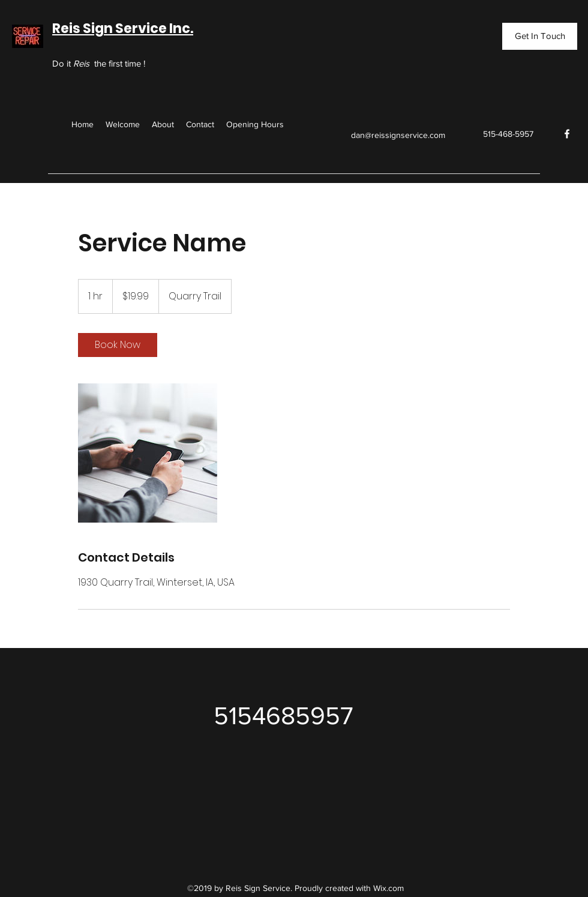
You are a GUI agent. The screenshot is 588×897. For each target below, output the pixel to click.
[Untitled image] (148, 453)
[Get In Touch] (540, 36)
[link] (118, 345)
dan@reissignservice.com (398, 135)
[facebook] (567, 134)
